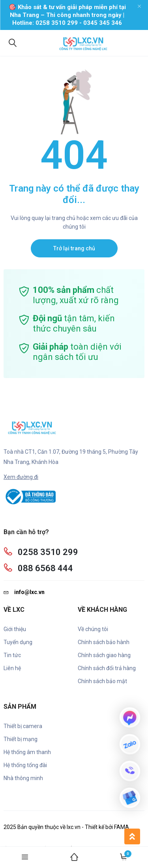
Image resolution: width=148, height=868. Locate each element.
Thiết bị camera (23, 726)
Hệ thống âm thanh (27, 752)
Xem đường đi (21, 477)
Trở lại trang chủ (74, 248)
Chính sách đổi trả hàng (107, 668)
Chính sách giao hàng (104, 655)
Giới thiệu (15, 629)
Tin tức (12, 655)
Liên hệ (12, 668)
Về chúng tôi (93, 629)
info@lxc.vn (24, 592)
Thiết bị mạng (21, 739)
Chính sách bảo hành (104, 642)
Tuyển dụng (18, 642)
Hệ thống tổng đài (25, 765)
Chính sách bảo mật (102, 681)
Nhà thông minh (23, 778)
